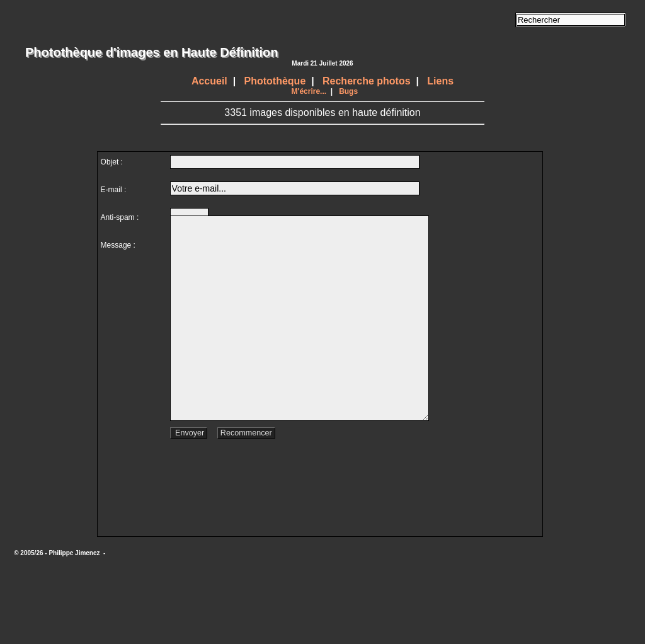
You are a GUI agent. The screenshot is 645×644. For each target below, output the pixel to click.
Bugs (348, 91)
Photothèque (275, 81)
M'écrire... (309, 91)
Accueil (209, 81)
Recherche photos (367, 81)
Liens (440, 81)
